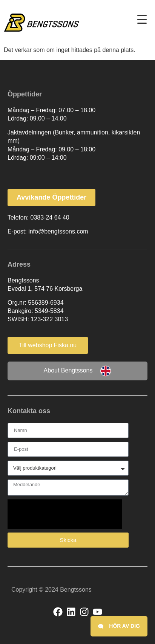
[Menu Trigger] (142, 19)
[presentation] (65, 514)
